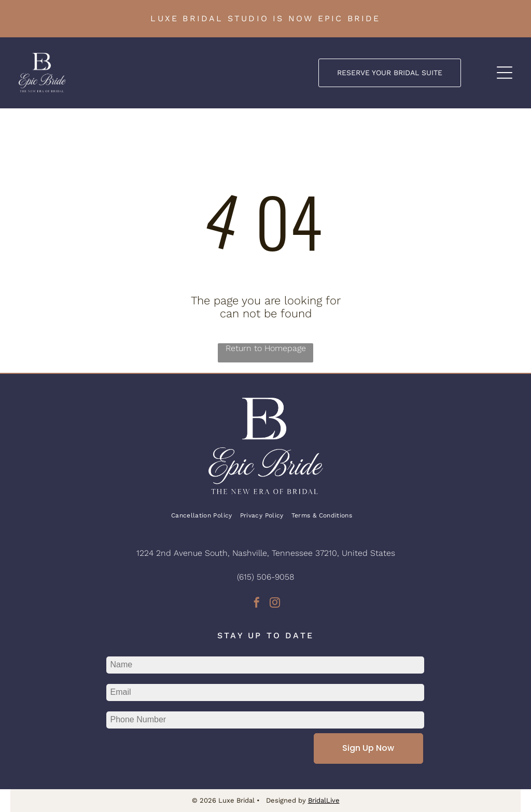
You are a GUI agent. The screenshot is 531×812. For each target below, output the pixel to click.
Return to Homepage (266, 348)
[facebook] (257, 604)
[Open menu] (505, 73)
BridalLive (324, 800)
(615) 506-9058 (265, 577)
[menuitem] (206, 516)
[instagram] (275, 604)
